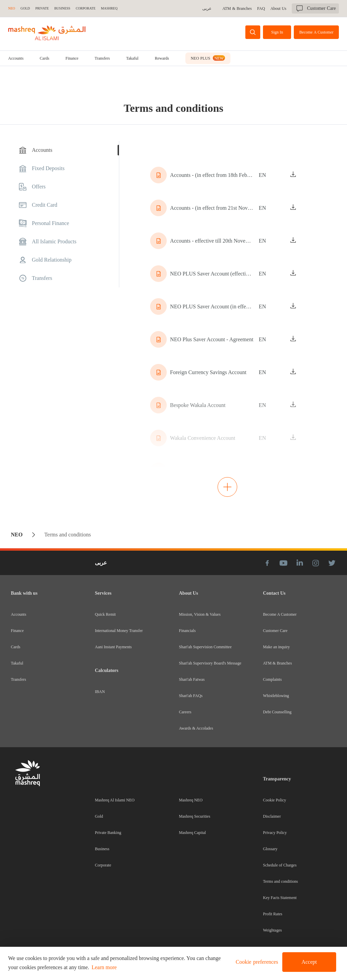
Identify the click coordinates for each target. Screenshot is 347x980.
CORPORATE (85, 8)
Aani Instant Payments (113, 647)
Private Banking (108, 833)
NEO (12, 8)
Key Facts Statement (280, 898)
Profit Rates (273, 914)
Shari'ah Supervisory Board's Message (210, 663)
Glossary (270, 849)
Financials (187, 631)
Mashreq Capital (192, 833)
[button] (256, 962)
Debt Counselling (277, 712)
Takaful (132, 58)
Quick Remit (105, 614)
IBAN (100, 692)
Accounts (16, 58)
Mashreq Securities (195, 816)
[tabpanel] (228, 323)
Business (102, 849)
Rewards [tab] (162, 58)
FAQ (261, 8)
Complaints (272, 679)
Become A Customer (280, 614)
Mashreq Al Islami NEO (115, 800)
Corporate (103, 865)
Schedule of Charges (280, 865)
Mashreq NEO (191, 800)
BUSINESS (62, 8)
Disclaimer (272, 816)
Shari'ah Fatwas (192, 679)
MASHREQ (109, 8)
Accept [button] (309, 962)
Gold (99, 816)
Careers (185, 712)
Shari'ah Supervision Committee (205, 647)
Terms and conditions (280, 881)
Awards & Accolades (196, 728)
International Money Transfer (119, 631)
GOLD (25, 8)
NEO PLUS (208, 58)
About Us (279, 8)
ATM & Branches (238, 8)
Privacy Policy (275, 833)
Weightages (272, 930)
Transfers (102, 58)
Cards (44, 58)
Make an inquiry (276, 647)
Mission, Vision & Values (200, 614)
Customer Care (275, 631)
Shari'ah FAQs (191, 696)
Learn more (104, 967)
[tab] (16, 58)
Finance (72, 58)
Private (42, 8)
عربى (208, 8)
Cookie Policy (274, 800)
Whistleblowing (276, 696)
